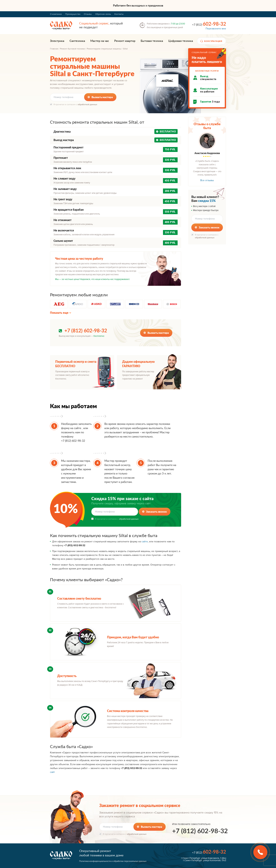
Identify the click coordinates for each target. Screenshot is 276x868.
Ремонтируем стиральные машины (104, 49)
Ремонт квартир (125, 41)
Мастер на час (100, 41)
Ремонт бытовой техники (72, 49)
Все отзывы (207, 180)
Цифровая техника (181, 41)
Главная (54, 49)
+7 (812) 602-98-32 (86, 331)
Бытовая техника (152, 41)
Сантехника (77, 41)
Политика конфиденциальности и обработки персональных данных (113, 861)
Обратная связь (103, 14)
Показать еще (59, 313)
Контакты (119, 14)
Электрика (57, 41)
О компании (56, 14)
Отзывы (88, 14)
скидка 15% (207, 201)
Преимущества (73, 14)
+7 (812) (209, 24)
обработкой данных (87, 105)
